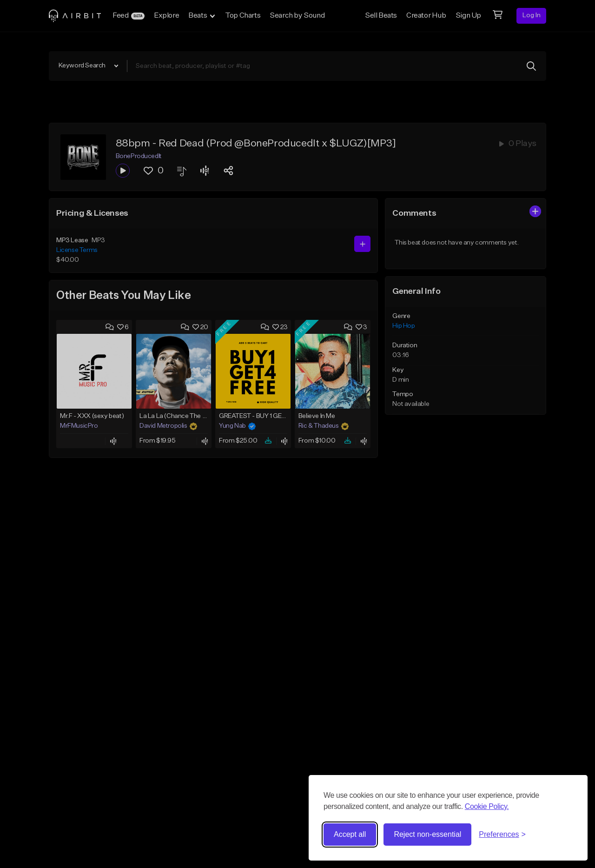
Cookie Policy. (487, 806)
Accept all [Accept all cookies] (350, 834)
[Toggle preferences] (502, 835)
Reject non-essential (427, 834)
